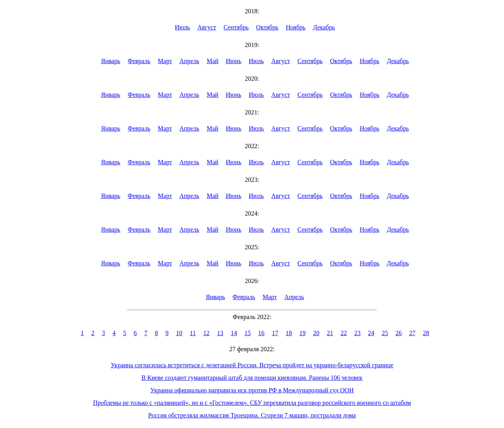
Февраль (139, 61)
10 (179, 333)
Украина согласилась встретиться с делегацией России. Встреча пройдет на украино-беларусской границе (252, 365)
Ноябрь (296, 27)
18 (289, 333)
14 (234, 333)
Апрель (189, 61)
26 (398, 333)
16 (261, 333)
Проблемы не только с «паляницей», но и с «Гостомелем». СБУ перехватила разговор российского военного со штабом (252, 403)
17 (275, 333)
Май (213, 61)
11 (193, 333)
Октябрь (267, 27)
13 (220, 333)
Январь (111, 61)
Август (207, 27)
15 (247, 333)
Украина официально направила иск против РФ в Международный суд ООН (252, 390)
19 (302, 333)
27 (412, 333)
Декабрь (324, 27)
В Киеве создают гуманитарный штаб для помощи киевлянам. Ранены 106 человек (252, 378)
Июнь (234, 61)
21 (330, 333)
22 (344, 333)
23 (357, 333)
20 (316, 333)
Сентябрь (236, 27)
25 (385, 333)
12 (206, 333)
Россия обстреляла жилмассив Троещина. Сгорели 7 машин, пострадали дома (252, 415)
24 (371, 333)
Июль (182, 27)
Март (165, 61)
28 (426, 333)
